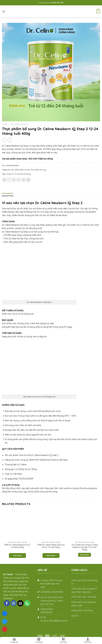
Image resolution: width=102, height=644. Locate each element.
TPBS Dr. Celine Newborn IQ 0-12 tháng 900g (17, 546)
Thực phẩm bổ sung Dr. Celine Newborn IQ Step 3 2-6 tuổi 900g (85, 547)
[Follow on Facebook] (7, 603)
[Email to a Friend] (19, 180)
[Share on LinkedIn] (28, 180)
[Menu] (4, 11)
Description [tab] (8, 196)
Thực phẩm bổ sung (19, 124)
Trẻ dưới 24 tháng (24, 174)
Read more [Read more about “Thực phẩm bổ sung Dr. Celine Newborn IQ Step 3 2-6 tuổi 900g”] (85, 555)
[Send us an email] (20, 603)
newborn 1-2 (11, 174)
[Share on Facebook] (9, 180)
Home (5, 124)
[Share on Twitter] (14, 180)
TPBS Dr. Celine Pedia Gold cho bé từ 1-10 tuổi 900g (51, 546)
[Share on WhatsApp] (4, 180)
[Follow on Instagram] (14, 603)
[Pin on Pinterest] (24, 180)
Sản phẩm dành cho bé (20, 170)
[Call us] (27, 603)
